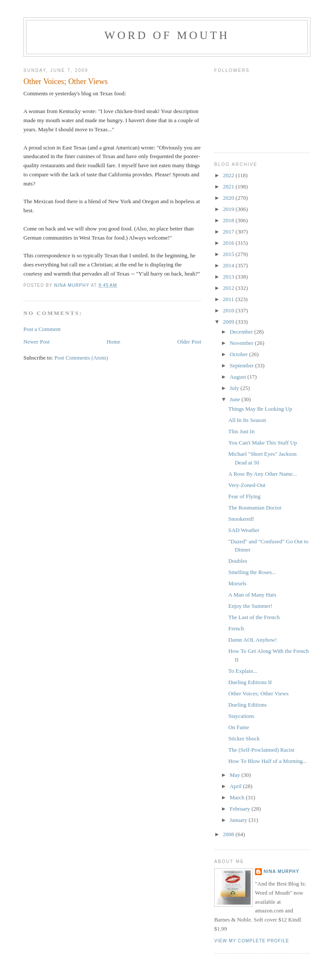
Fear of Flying (244, 496)
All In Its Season (247, 420)
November (242, 343)
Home (114, 342)
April (237, 786)
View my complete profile (252, 941)
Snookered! (241, 519)
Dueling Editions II (250, 682)
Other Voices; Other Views (258, 693)
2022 (229, 175)
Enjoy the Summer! (250, 606)
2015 (229, 254)
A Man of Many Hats (252, 595)
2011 (229, 299)
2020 (229, 198)
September (243, 365)
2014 (229, 265)
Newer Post (36, 342)
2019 (229, 209)
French (236, 628)
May (236, 775)
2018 (229, 220)
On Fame (238, 727)
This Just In (241, 431)
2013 (229, 277)
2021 (229, 187)
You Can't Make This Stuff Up (262, 443)
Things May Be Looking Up (260, 409)
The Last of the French (254, 617)
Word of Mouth (167, 35)
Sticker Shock (244, 738)
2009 (229, 322)
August (239, 377)
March (238, 797)
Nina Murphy (281, 871)
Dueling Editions (247, 705)
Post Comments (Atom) (82, 358)
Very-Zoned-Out (247, 485)
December (242, 332)
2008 (229, 834)
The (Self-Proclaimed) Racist (261, 750)
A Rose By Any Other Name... (262, 474)
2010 (229, 310)
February (241, 809)
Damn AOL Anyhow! (252, 640)
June (236, 399)
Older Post (189, 342)
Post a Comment (42, 329)
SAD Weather (244, 530)
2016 (229, 243)
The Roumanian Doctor (255, 508)
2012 (229, 288)
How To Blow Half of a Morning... (267, 761)
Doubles (237, 561)
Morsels (237, 583)
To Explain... (243, 671)
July (235, 388)
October (240, 354)
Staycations (241, 716)
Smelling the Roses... (252, 572)
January (239, 820)
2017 (229, 232)
